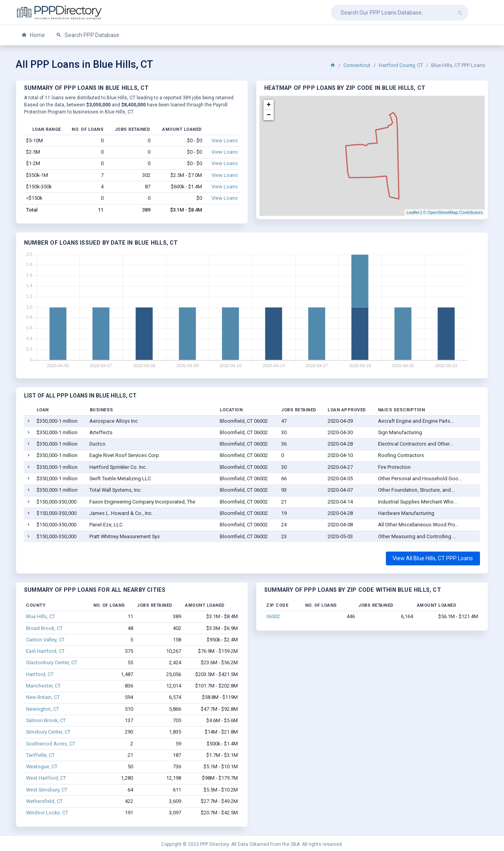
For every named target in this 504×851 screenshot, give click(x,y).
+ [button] (269, 105)
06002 (273, 616)
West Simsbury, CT (47, 790)
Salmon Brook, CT (46, 720)
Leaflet (413, 212)
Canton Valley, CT (45, 640)
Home (33, 35)
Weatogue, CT (42, 766)
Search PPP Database (88, 35)
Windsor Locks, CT (47, 813)
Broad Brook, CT (44, 628)
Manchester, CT (43, 686)
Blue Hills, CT (41, 616)
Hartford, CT (40, 674)
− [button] (269, 115)
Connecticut (357, 65)
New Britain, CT (43, 697)
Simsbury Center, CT (48, 732)
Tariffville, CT (40, 755)
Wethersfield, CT (44, 801)
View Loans (225, 140)
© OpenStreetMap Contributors (453, 212)
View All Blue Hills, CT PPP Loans (433, 558)
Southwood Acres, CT (51, 744)
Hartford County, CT (401, 65)
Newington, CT (43, 709)
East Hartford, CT (45, 651)
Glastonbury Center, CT (52, 662)
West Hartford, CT (46, 778)
